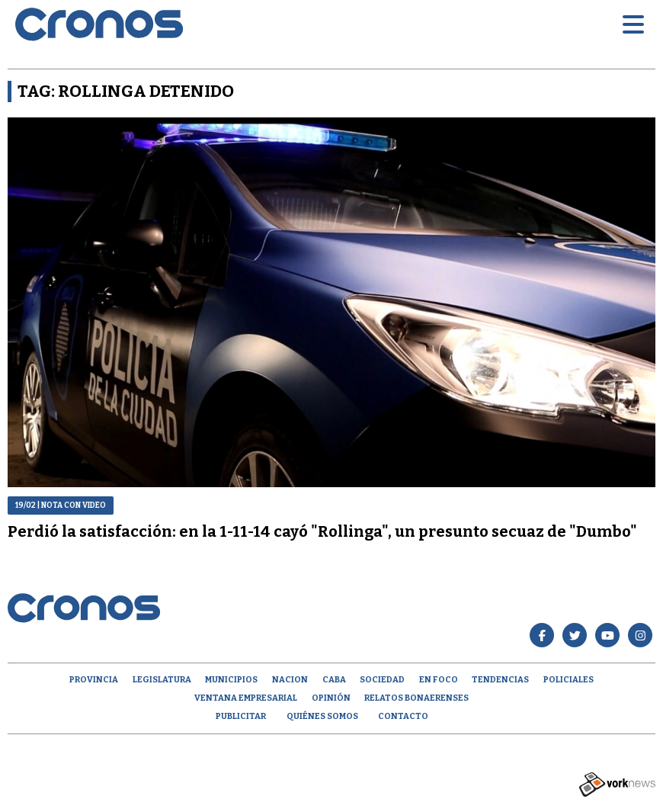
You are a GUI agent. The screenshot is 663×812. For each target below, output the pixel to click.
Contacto (403, 716)
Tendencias (500, 680)
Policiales (569, 680)
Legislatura (162, 680)
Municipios (231, 680)
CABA (334, 680)
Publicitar (241, 716)
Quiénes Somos (322, 716)
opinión (331, 698)
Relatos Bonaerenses (416, 698)
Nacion (290, 680)
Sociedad (382, 680)
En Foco (439, 680)
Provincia (94, 680)
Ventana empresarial (246, 698)
